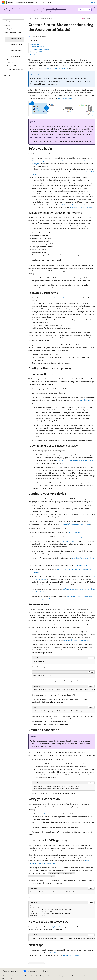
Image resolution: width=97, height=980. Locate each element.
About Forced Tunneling (71, 955)
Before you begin (35, 44)
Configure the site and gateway (39, 49)
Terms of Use (71, 976)
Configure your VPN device (38, 52)
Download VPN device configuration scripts (75, 524)
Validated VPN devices (71, 541)
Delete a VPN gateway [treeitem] (14, 56)
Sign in (93, 3)
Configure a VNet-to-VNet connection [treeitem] (15, 51)
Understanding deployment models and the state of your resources (54, 137)
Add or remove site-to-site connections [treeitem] (15, 61)
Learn (31, 18)
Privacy (42, 976)
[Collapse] (24, 17)
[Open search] (88, 3)
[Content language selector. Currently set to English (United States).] (11, 971)
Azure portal (58, 298)
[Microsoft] (4, 3)
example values (85, 400)
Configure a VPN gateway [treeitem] (15, 66)
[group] (64, 690)
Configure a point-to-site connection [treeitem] (15, 45)
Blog (26, 976)
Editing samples (81, 565)
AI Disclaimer (5, 976)
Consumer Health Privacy (55, 976)
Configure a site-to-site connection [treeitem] (14, 40)
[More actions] (94, 18)
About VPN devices (74, 533)
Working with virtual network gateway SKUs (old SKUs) (75, 460)
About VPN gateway (65, 98)
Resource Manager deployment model (45, 161)
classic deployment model (56, 927)
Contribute (34, 976)
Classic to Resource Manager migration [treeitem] (16, 71)
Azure (51, 18)
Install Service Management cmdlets (75, 205)
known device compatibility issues (80, 537)
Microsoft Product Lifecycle (56, 9)
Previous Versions (41, 18)
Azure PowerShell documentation (81, 207)
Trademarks (80, 976)
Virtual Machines (56, 953)
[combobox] (13, 21)
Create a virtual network (37, 47)
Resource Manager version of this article (54, 68)
